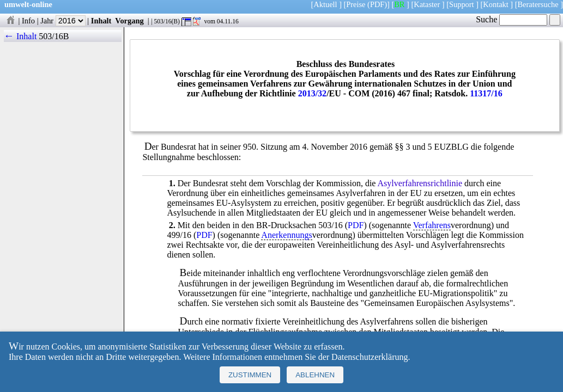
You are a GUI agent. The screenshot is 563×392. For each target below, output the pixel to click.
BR (399, 4)
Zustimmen (250, 375)
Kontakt (495, 4)
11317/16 (486, 93)
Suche (511, 19)
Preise (356, 4)
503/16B (54, 36)
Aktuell (325, 4)
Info (28, 21)
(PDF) (377, 4)
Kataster (427, 4)
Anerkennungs (286, 235)
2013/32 (312, 93)
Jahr (63, 21)
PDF (356, 225)
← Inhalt (20, 36)
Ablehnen (315, 375)
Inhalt (101, 21)
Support (462, 4)
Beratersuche (538, 4)
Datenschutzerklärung (370, 357)
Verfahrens (432, 225)
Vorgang (129, 21)
